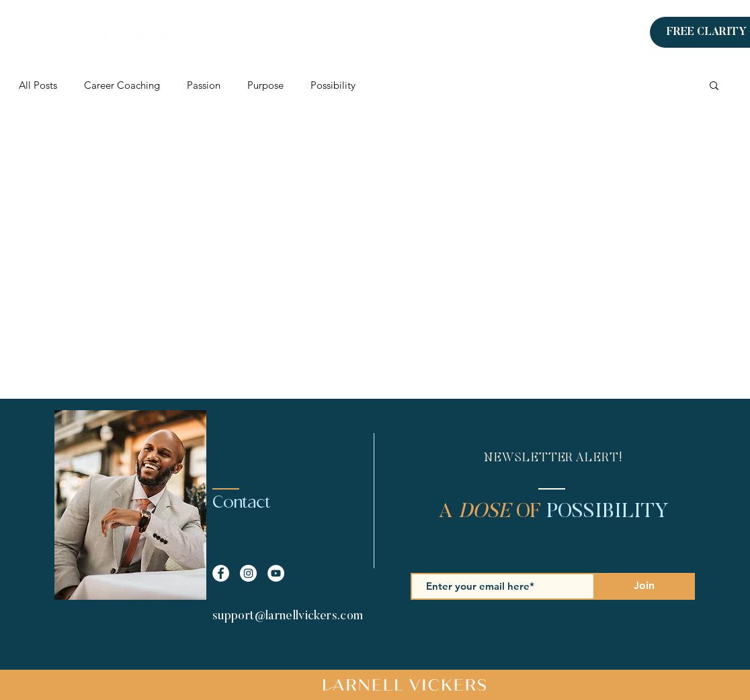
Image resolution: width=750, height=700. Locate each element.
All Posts (38, 85)
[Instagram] (620, 32)
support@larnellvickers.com (288, 617)
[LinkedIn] (574, 32)
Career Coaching (122, 85)
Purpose (265, 85)
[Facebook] (597, 32)
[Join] (644, 586)
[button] (714, 86)
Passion (204, 85)
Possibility (333, 85)
